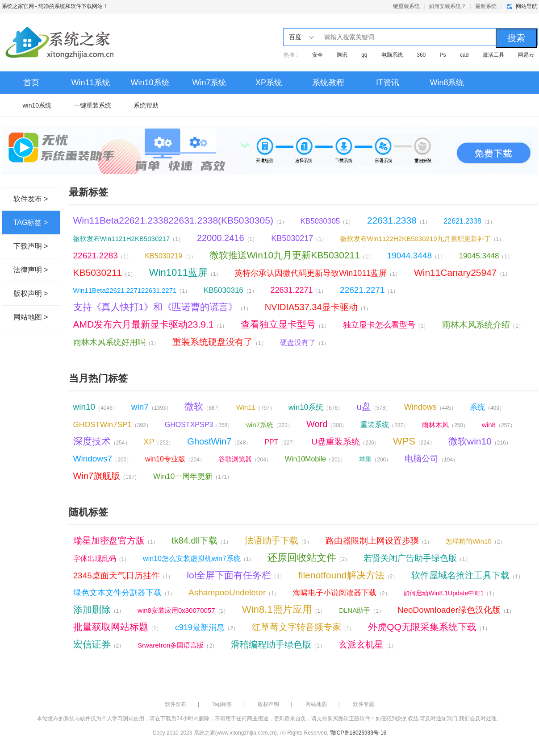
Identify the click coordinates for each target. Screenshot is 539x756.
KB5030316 (230, 290)
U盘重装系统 (345, 442)
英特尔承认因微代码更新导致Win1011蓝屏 (318, 273)
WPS (414, 441)
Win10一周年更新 (193, 476)
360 (421, 55)
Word (327, 424)
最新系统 (486, 6)
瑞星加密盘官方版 (116, 540)
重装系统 (384, 425)
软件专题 (364, 704)
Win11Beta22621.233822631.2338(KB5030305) (180, 220)
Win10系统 (150, 83)
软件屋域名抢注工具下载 (467, 575)
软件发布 (175, 704)
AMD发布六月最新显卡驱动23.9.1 (150, 324)
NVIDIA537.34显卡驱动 (318, 307)
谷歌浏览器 (245, 459)
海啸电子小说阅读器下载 (342, 593)
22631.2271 (298, 290)
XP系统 (269, 83)
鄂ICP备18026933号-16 (358, 733)
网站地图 (316, 704)
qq (364, 55)
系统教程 (328, 83)
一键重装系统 (404, 6)
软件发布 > (31, 199)
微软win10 (480, 441)
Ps (443, 55)
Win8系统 (447, 83)
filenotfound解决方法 (348, 575)
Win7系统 (209, 83)
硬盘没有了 (305, 343)
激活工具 (493, 55)
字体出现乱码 (102, 559)
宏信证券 (99, 644)
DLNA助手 (361, 610)
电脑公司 (431, 459)
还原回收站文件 (309, 558)
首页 (31, 83)
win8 (499, 425)
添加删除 (99, 609)
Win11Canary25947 (462, 272)
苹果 (375, 459)
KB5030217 (299, 238)
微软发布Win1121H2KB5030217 (128, 239)
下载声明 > (31, 246)
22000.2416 (227, 238)
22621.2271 (369, 290)
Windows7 (103, 459)
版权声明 (268, 704)
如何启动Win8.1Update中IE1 (450, 593)
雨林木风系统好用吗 (116, 342)
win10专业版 (175, 459)
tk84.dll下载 (201, 540)
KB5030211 (104, 272)
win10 (96, 407)
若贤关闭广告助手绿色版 (417, 558)
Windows (430, 407)
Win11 (256, 407)
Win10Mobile (315, 459)
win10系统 (37, 105)
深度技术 (102, 441)
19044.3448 (416, 255)
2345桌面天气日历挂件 (123, 575)
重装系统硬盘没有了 (219, 342)
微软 (204, 406)
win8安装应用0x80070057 (183, 610)
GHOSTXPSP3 (199, 425)
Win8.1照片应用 (284, 609)
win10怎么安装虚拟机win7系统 (198, 559)
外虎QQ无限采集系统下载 (429, 627)
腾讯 (342, 55)
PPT (281, 442)
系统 (487, 407)
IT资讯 (388, 83)
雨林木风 (445, 425)
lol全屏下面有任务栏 (236, 575)
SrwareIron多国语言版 (178, 645)
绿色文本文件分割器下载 (124, 593)
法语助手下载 (278, 540)
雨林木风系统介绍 (483, 325)
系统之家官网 (18, 6)
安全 (318, 55)
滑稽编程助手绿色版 (278, 644)
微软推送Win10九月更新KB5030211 (292, 255)
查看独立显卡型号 (285, 324)
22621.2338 (469, 221)
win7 (151, 407)
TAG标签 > (31, 222)
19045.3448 (486, 256)
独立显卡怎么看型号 (386, 325)
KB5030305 (327, 221)
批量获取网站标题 (118, 627)
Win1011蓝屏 (185, 272)
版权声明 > (31, 293)
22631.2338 (399, 220)
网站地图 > (31, 317)
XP (159, 442)
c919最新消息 (207, 627)
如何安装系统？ (447, 6)
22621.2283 (102, 255)
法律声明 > (31, 270)
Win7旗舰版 (107, 476)
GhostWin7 (219, 441)
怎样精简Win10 (475, 541)
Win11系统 (90, 83)
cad (464, 55)
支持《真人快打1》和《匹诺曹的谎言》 (162, 307)
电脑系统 (392, 55)
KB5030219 (170, 256)
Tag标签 (222, 704)
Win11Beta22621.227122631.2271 (132, 290)
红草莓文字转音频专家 (303, 627)
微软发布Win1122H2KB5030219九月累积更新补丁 (422, 239)
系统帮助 (146, 105)
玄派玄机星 (368, 644)
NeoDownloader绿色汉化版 (456, 610)
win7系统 (269, 425)
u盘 (374, 406)
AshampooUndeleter (234, 592)
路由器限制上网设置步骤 (379, 541)
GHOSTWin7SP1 (112, 425)
